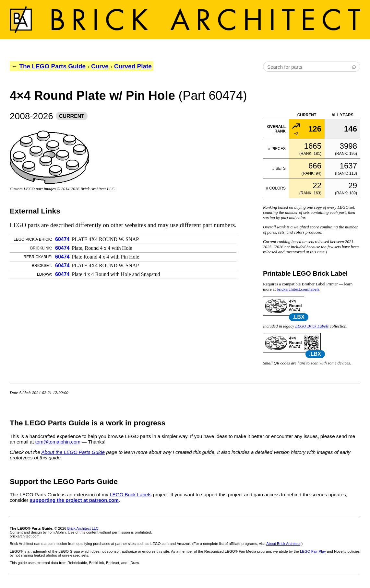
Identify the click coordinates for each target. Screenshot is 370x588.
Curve (100, 66)
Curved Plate (133, 66)
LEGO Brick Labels (312, 326)
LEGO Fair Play (313, 551)
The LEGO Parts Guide (52, 66)
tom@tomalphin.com (58, 442)
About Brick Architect (283, 544)
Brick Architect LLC (83, 528)
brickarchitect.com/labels (298, 289)
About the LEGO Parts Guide (73, 452)
